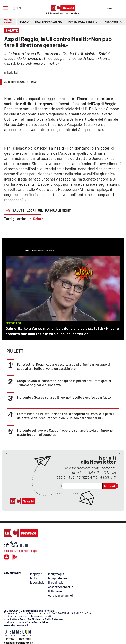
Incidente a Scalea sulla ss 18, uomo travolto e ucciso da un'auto (64, 397)
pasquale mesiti (58, 210)
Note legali (25, 639)
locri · (32, 210)
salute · (19, 210)
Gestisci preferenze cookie (18, 643)
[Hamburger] (5, 8)
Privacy (10, 639)
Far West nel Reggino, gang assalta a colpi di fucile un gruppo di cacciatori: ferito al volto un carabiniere (64, 366)
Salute (38, 219)
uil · (41, 210)
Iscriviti (110, 486)
